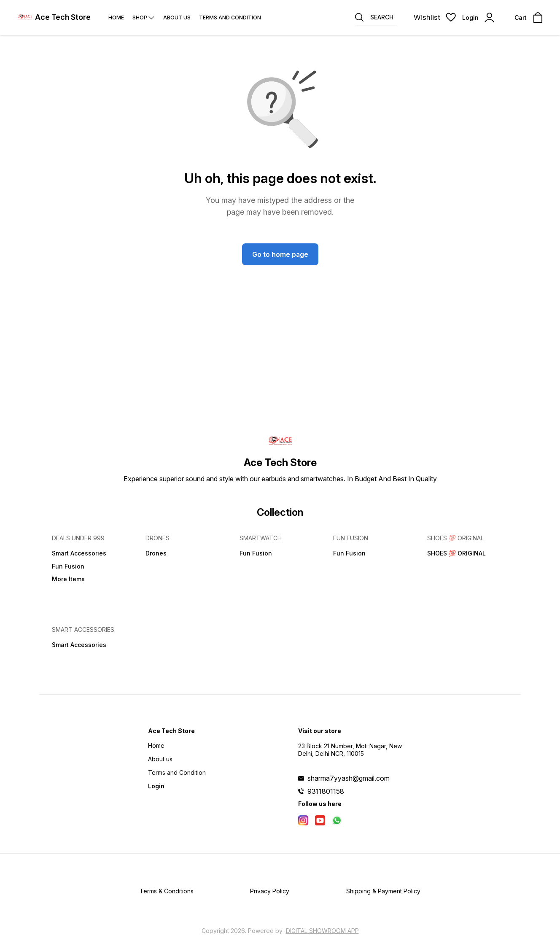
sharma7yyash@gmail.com (349, 778)
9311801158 (326, 791)
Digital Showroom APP (322, 931)
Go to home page (280, 254)
